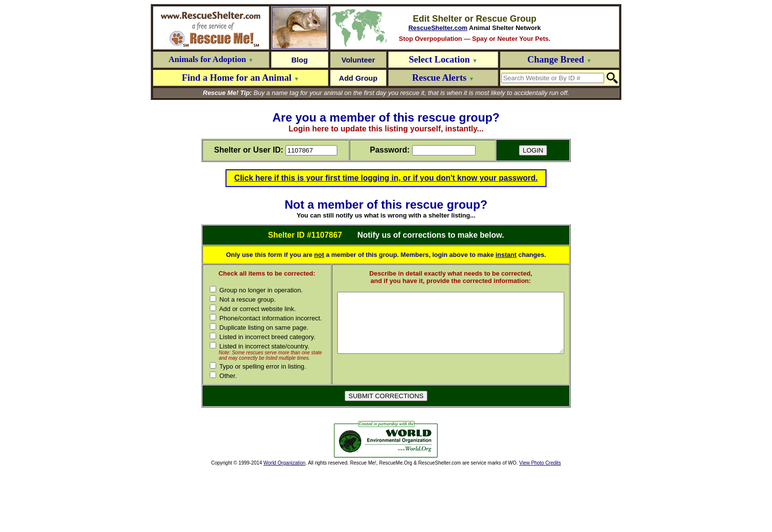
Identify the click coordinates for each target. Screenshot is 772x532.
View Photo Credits (540, 525)
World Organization (284, 525)
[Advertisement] (261, 502)
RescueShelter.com (438, 28)
